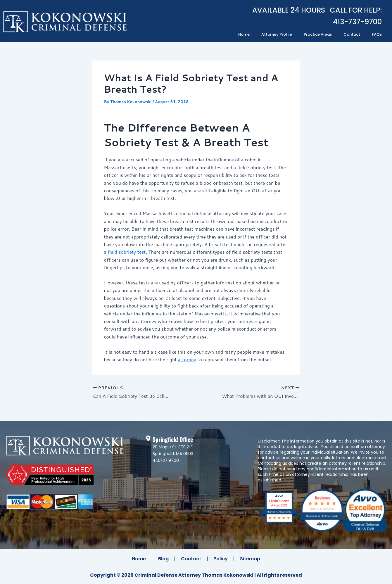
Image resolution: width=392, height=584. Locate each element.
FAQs (377, 34)
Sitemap (250, 559)
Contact (352, 34)
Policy (221, 559)
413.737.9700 (166, 460)
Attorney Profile (277, 34)
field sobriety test (127, 252)
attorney (187, 359)
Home (244, 34)
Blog (163, 559)
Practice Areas (318, 34)
